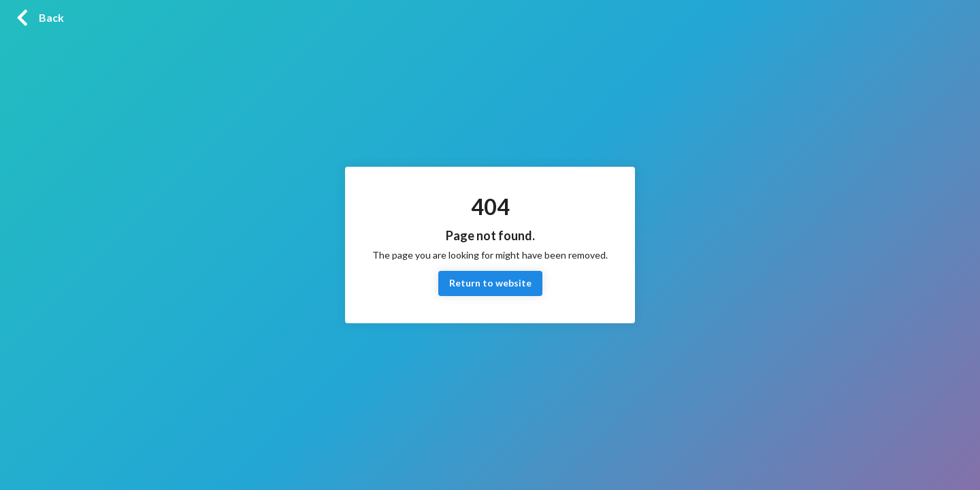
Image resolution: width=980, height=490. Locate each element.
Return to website (490, 283)
